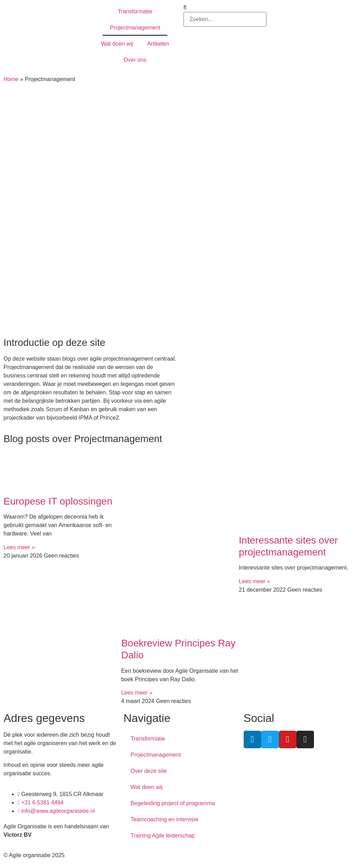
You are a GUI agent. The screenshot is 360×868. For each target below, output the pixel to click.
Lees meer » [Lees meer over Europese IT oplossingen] (19, 547)
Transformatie (135, 11)
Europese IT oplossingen (58, 501)
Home (11, 79)
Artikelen (158, 44)
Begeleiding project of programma (173, 803)
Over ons (135, 60)
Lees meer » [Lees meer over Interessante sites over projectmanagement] (254, 581)
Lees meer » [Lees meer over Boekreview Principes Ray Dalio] (137, 693)
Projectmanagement (135, 28)
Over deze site (149, 771)
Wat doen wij (117, 44)
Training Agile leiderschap (163, 836)
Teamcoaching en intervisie (164, 819)
